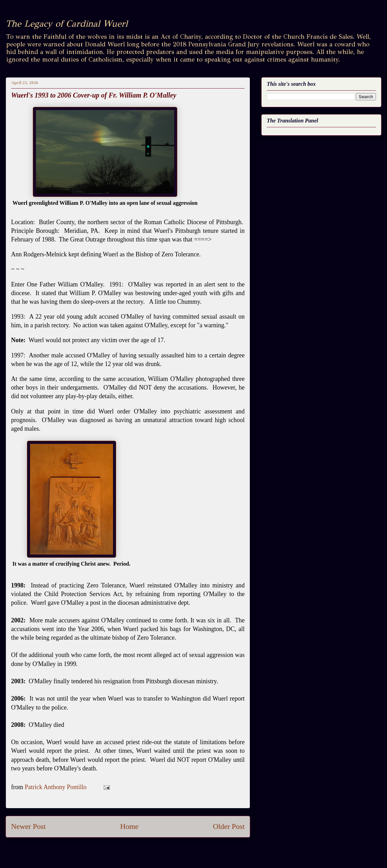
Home (129, 826)
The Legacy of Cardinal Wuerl (67, 24)
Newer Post (28, 826)
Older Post (229, 826)
